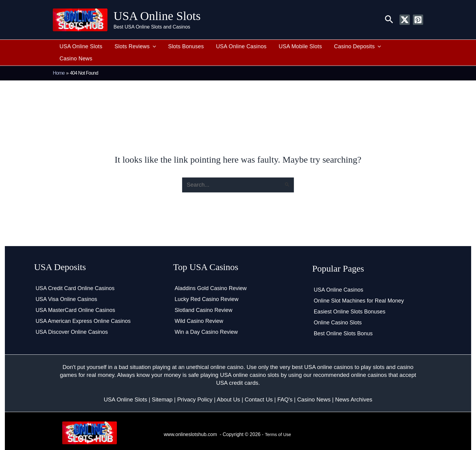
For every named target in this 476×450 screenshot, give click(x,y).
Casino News (396, 46)
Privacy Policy (195, 388)
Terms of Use (279, 423)
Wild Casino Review (199, 310)
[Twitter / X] (405, 20)
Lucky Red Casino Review (206, 288)
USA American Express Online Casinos (83, 310)
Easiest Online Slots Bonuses (349, 300)
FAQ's (285, 388)
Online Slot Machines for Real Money (359, 289)
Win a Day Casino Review (206, 321)
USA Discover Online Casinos (72, 321)
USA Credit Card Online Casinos (75, 277)
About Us (228, 388)
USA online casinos (329, 356)
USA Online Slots (157, 16)
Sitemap (162, 388)
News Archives (354, 388)
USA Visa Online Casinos (66, 288)
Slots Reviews (137, 47)
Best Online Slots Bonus (343, 322)
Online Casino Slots (338, 311)
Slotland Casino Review (203, 299)
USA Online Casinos (237, 46)
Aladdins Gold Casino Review (211, 277)
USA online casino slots (250, 364)
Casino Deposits (347, 47)
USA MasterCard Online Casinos (75, 299)
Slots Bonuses (184, 46)
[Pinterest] (418, 20)
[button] (389, 20)
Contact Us (259, 388)
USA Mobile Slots (292, 46)
